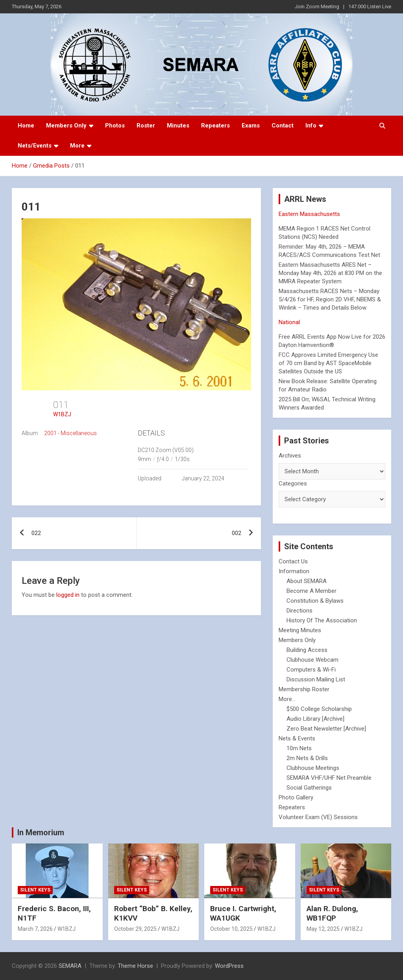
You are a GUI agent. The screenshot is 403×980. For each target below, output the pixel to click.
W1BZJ (62, 414)
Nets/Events (35, 146)
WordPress (229, 966)
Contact (283, 125)
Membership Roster (304, 689)
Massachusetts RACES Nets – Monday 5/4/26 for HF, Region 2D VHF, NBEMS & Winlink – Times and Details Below (330, 299)
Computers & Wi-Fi (311, 670)
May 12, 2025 (323, 929)
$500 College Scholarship (319, 709)
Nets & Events (297, 738)
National (289, 322)
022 (36, 533)
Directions (299, 611)
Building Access (307, 650)
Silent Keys (35, 890)
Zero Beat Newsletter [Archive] (326, 729)
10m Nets (299, 748)
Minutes (178, 125)
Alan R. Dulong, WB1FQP (332, 914)
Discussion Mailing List (316, 679)
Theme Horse (135, 966)
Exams (251, 125)
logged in (68, 595)
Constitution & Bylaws (315, 601)
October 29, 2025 (135, 929)
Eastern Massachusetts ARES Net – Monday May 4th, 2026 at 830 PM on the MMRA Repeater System (330, 273)
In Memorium (41, 832)
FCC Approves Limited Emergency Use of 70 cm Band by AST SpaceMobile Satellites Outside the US (328, 363)
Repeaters (215, 125)
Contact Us (293, 561)
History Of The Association (322, 620)
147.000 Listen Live (370, 6)
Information (294, 571)
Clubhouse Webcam (312, 660)
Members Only (66, 125)
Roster (146, 125)
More (77, 146)
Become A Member (311, 591)
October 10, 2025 (231, 929)
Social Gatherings (309, 788)
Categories (293, 484)
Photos (115, 125)
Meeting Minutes (300, 630)
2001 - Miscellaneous (70, 433)
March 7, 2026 (35, 929)
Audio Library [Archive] (315, 719)
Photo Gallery (296, 797)
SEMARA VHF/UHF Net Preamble (329, 778)
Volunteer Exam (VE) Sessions (318, 817)
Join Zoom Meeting (317, 6)
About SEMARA (307, 581)
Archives (290, 456)
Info (311, 125)
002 (237, 533)
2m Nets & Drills (307, 758)
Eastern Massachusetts (309, 214)
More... (287, 699)
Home (26, 125)
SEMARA (70, 966)
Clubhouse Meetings (313, 768)
